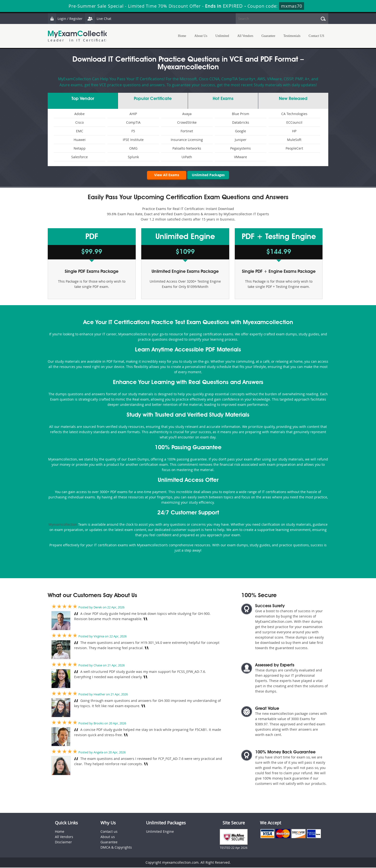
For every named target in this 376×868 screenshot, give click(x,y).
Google (241, 131)
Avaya (187, 114)
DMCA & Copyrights (116, 848)
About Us (201, 36)
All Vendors (245, 36)
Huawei (80, 140)
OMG (133, 148)
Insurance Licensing (187, 140)
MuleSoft (294, 140)
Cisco (79, 122)
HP (294, 131)
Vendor (83, 99)
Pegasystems (241, 148)
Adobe (79, 114)
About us (108, 837)
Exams (223, 99)
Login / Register (66, 19)
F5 (133, 131)
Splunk (133, 157)
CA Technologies (294, 114)
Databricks (241, 122)
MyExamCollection (81, 36)
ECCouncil (294, 122)
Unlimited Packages (208, 175)
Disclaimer (63, 842)
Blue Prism (241, 114)
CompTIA (133, 122)
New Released (293, 99)
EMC (80, 131)
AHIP (133, 114)
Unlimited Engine (160, 832)
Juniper (241, 140)
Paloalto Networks (187, 148)
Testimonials (292, 36)
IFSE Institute (133, 140)
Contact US (316, 36)
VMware (241, 157)
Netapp (80, 148)
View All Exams (164, 175)
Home (182, 36)
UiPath (187, 157)
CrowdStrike (187, 122)
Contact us (109, 832)
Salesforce (79, 157)
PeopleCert (294, 148)
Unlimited (222, 36)
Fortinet (187, 131)
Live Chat (100, 19)
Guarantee (268, 36)
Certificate (153, 99)
